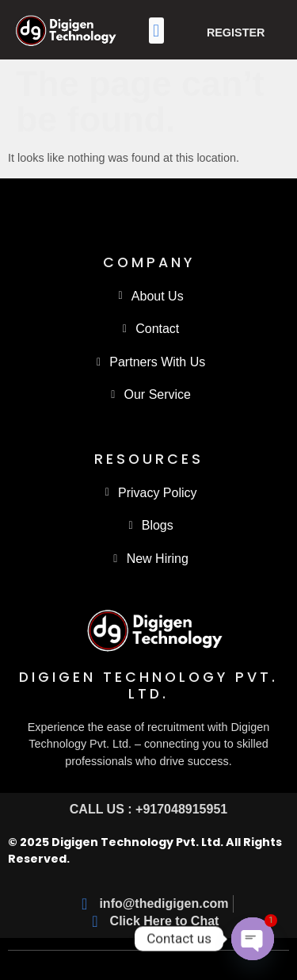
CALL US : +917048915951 (148, 809)
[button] (156, 31)
